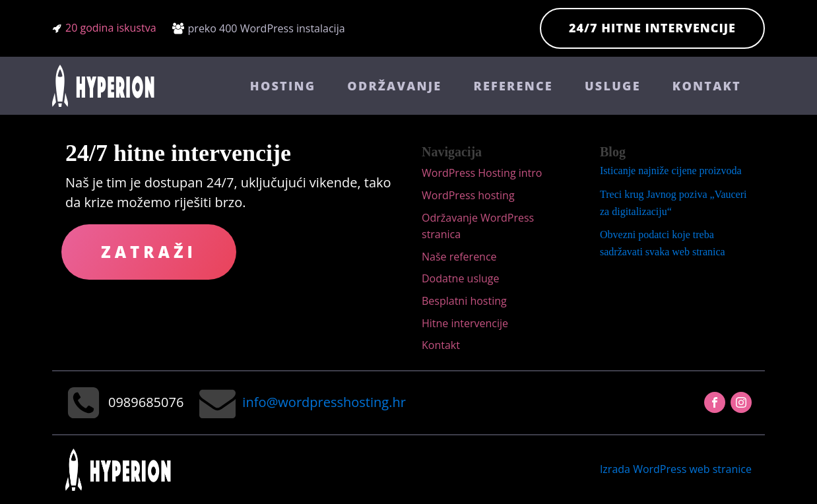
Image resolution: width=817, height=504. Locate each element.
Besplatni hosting (464, 301)
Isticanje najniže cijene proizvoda (671, 171)
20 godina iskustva (111, 28)
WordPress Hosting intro (482, 173)
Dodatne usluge (461, 278)
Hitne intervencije (465, 323)
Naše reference (459, 257)
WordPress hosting (468, 195)
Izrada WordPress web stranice (676, 469)
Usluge (613, 86)
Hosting (283, 86)
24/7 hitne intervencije (652, 28)
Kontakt (707, 86)
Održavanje (394, 86)
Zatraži (149, 252)
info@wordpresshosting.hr (324, 402)
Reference (513, 86)
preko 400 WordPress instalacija (267, 28)
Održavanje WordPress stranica (478, 226)
